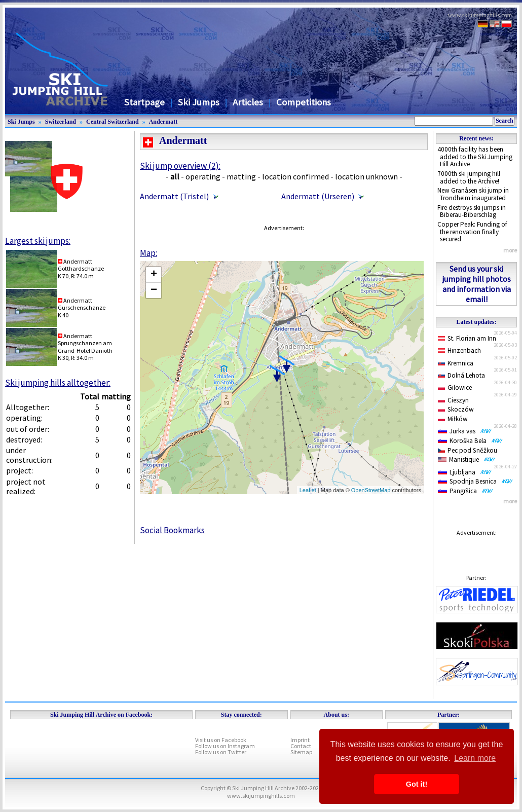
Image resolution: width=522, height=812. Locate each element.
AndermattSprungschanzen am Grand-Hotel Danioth (85, 343)
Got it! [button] (417, 784)
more (510, 250)
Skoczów (456, 409)
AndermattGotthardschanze (81, 265)
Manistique (467, 459)
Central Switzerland (113, 122)
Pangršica (465, 491)
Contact (301, 746)
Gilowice (455, 387)
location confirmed (295, 176)
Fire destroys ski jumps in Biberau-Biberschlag (472, 211)
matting (241, 176)
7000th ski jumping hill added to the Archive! (469, 177)
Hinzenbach (459, 350)
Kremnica (456, 363)
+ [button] (154, 275)
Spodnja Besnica (475, 481)
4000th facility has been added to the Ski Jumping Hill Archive (475, 157)
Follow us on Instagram (225, 746)
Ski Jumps (199, 102)
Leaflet (308, 490)
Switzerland (61, 122)
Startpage (144, 102)
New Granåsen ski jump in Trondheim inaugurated (473, 194)
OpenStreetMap (371, 490)
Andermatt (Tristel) (174, 196)
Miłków (453, 419)
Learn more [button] (475, 758)
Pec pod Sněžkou (468, 450)
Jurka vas (465, 431)
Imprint (300, 740)
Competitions (304, 102)
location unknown (366, 176)
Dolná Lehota (461, 375)
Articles (248, 102)
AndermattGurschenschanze (82, 304)
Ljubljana (465, 472)
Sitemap (301, 752)
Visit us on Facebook (221, 740)
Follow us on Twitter (221, 752)
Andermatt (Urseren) (318, 196)
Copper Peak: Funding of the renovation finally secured (472, 232)
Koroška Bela (470, 441)
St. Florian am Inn (467, 338)
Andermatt (163, 122)
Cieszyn (453, 400)
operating (203, 176)
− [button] (154, 290)
